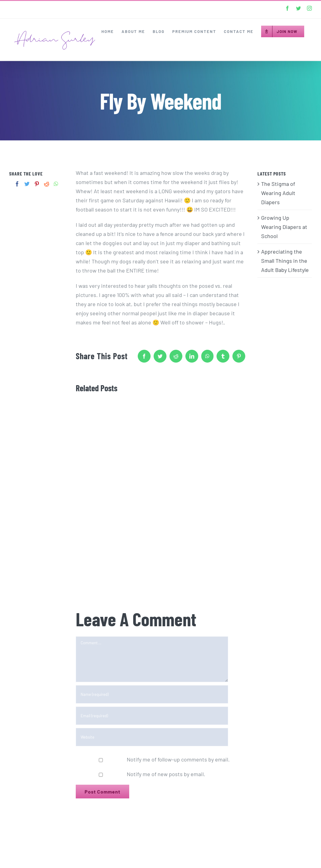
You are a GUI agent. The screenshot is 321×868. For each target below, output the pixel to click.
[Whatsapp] (56, 184)
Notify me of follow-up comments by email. (178, 759)
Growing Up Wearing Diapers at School (284, 227)
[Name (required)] (152, 694)
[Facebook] (17, 184)
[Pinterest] (37, 184)
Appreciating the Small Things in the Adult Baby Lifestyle (285, 261)
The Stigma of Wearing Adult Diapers (278, 193)
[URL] (152, 737)
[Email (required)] (152, 716)
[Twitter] (27, 184)
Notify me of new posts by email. (166, 774)
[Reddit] (47, 184)
